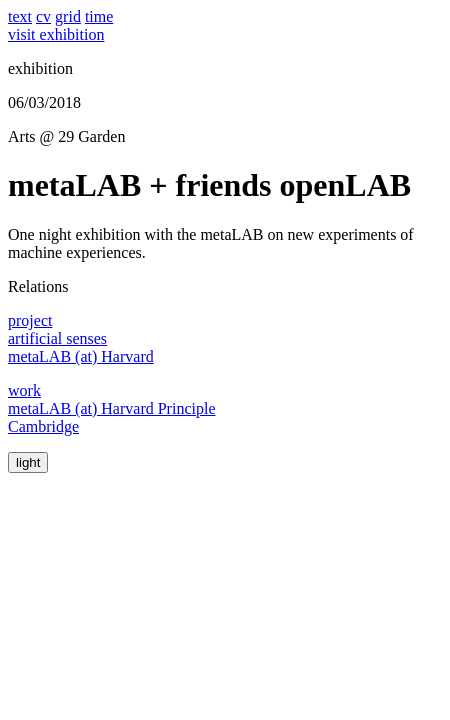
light (28, 462)
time (99, 16)
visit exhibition (56, 34)
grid (68, 16)
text (20, 16)
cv (43, 16)
